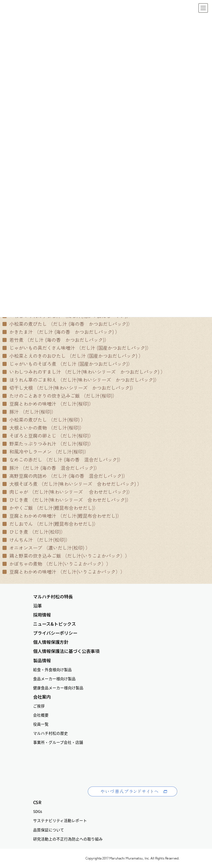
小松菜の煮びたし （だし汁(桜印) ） (44, 420)
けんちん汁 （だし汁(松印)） (36, 540)
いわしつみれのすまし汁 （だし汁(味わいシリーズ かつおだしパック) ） (84, 372)
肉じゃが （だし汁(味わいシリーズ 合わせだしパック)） (67, 492)
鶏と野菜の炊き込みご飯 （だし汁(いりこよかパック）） (66, 556)
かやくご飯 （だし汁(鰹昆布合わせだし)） (50, 508)
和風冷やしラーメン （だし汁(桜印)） (46, 451)
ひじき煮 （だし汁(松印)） (34, 532)
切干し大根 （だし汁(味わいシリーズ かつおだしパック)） (69, 388)
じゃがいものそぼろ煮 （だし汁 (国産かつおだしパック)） (67, 364)
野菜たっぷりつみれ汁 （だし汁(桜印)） (48, 444)
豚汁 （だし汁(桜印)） (29, 412)
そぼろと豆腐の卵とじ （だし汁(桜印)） (48, 436)
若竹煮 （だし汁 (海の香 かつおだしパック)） (56, 340)
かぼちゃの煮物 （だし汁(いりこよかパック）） (57, 564)
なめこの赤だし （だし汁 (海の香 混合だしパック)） (63, 459)
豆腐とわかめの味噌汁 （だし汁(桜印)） (48, 404)
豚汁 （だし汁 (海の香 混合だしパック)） (51, 468)
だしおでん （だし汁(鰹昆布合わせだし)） (50, 524)
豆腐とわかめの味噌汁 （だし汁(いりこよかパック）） (64, 572)
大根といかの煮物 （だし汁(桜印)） (43, 428)
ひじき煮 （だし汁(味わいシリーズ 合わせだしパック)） (67, 500)
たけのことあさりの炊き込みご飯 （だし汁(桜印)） (60, 396)
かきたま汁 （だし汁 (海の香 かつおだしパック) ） (61, 332)
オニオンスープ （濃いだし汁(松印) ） (46, 548)
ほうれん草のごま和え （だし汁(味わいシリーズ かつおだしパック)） (81, 380)
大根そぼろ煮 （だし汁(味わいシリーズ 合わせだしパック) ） (72, 484)
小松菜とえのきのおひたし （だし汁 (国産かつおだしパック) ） (73, 356)
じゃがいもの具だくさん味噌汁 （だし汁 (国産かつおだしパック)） (77, 348)
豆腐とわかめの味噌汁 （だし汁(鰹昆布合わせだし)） (62, 516)
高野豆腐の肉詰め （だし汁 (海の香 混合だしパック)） (65, 476)
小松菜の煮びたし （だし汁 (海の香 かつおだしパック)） (67, 324)
